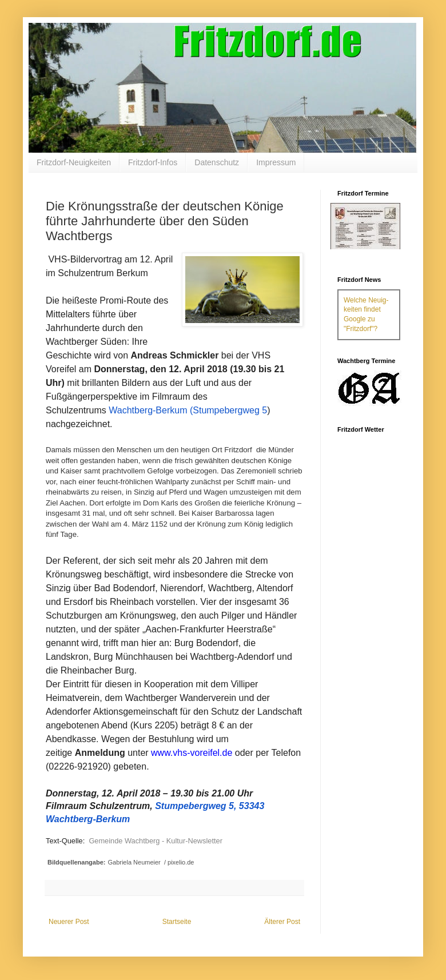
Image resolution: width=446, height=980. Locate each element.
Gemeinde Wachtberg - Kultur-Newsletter (156, 841)
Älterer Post (282, 922)
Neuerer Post (69, 922)
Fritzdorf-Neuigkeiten (74, 162)
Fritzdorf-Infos (153, 162)
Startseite (177, 922)
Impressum (276, 162)
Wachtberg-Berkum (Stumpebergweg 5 (188, 410)
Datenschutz (217, 162)
